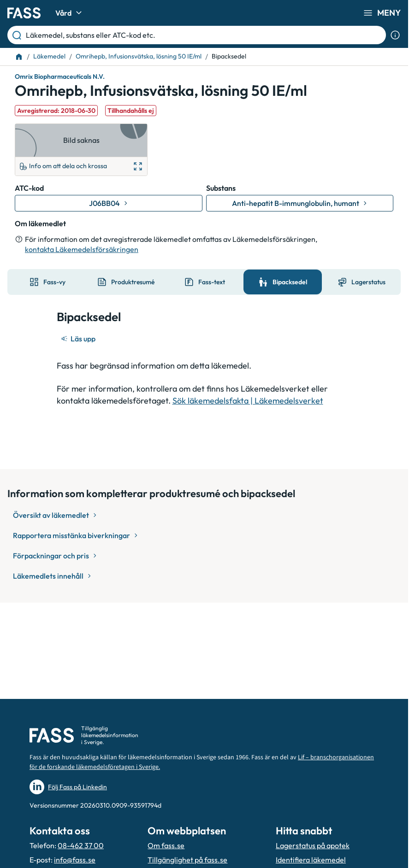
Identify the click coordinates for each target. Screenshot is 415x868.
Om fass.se (166, 845)
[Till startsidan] (19, 57)
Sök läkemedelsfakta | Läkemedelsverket (248, 401)
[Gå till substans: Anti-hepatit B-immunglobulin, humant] (300, 203)
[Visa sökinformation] (395, 35)
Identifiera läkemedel (311, 860)
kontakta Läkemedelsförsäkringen (82, 249)
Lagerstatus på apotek (313, 845)
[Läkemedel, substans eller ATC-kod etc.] (204, 35)
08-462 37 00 (81, 845)
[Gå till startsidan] (24, 13)
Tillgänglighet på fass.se (187, 860)
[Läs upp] (79, 339)
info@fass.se (75, 860)
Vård (70, 13)
